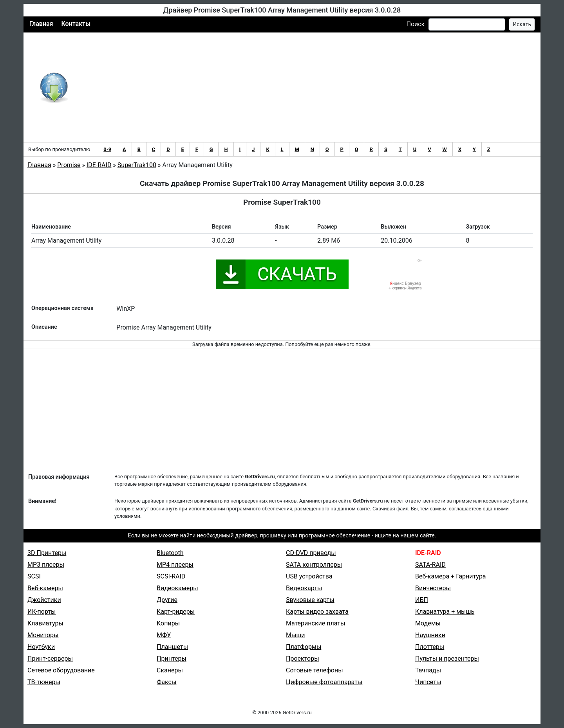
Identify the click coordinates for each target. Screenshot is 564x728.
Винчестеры (433, 588)
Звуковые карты (310, 600)
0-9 (107, 149)
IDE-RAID (99, 165)
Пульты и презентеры (447, 659)
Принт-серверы (50, 659)
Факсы (166, 682)
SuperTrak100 (137, 165)
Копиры (168, 623)
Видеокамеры (177, 588)
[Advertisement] (308, 87)
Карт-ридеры (176, 612)
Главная (41, 24)
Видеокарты (304, 588)
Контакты (76, 24)
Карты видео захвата (317, 612)
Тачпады (428, 670)
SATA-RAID (430, 565)
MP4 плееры (175, 565)
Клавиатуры (45, 623)
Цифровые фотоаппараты (324, 682)
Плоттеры (430, 647)
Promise (69, 165)
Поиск (415, 24)
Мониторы (43, 635)
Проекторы (303, 659)
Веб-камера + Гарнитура (451, 576)
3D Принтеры (47, 553)
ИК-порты (42, 612)
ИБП (422, 600)
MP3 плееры (46, 565)
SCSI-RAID (171, 576)
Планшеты (172, 647)
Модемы (428, 623)
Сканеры (170, 670)
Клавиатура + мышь (445, 612)
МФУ (164, 635)
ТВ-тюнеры (44, 682)
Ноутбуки (41, 647)
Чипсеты (428, 682)
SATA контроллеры (314, 565)
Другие (167, 600)
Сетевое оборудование (61, 670)
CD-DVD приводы (311, 553)
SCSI (34, 576)
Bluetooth (170, 553)
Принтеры (172, 659)
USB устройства (309, 576)
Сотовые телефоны (315, 670)
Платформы (304, 647)
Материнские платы (315, 623)
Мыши (296, 635)
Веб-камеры (45, 588)
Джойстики (44, 600)
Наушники (430, 635)
